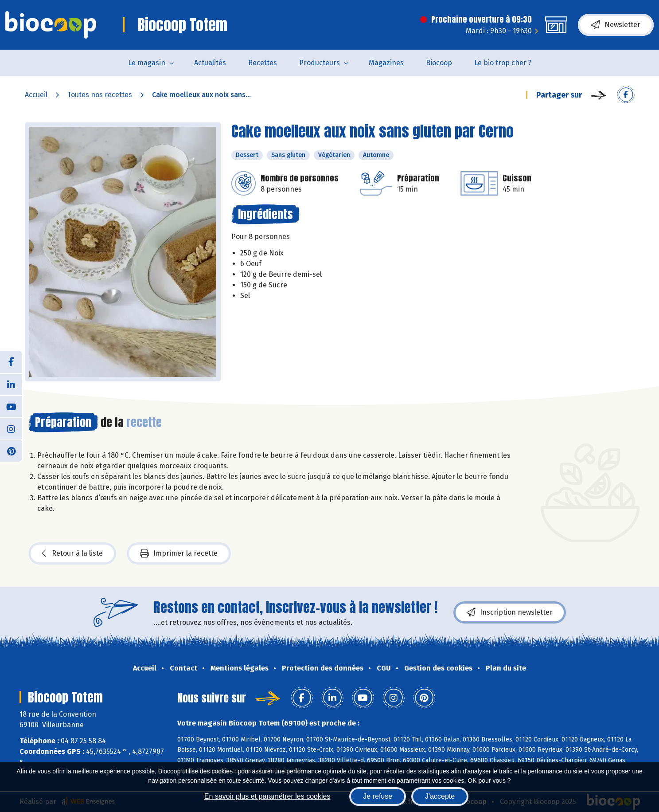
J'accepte (440, 796)
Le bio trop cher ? (503, 63)
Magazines (386, 63)
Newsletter (616, 25)
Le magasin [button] (147, 63)
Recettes (263, 63)
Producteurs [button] (320, 63)
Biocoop (439, 63)
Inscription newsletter (510, 612)
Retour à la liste (72, 553)
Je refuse (378, 796)
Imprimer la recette (179, 553)
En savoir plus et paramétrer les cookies (267, 796)
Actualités (210, 63)
